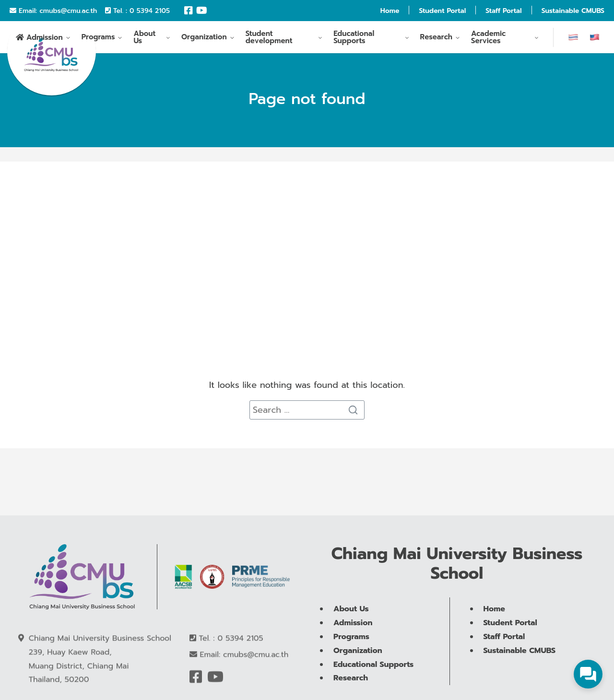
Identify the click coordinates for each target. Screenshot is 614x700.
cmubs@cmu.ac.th (68, 11)
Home (390, 11)
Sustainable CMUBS (573, 11)
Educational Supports (354, 39)
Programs (98, 39)
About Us (144, 39)
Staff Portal (503, 11)
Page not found (307, 99)
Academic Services (488, 39)
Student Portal (442, 11)
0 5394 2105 (150, 11)
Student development (269, 39)
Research (437, 39)
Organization (204, 39)
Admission (45, 39)
